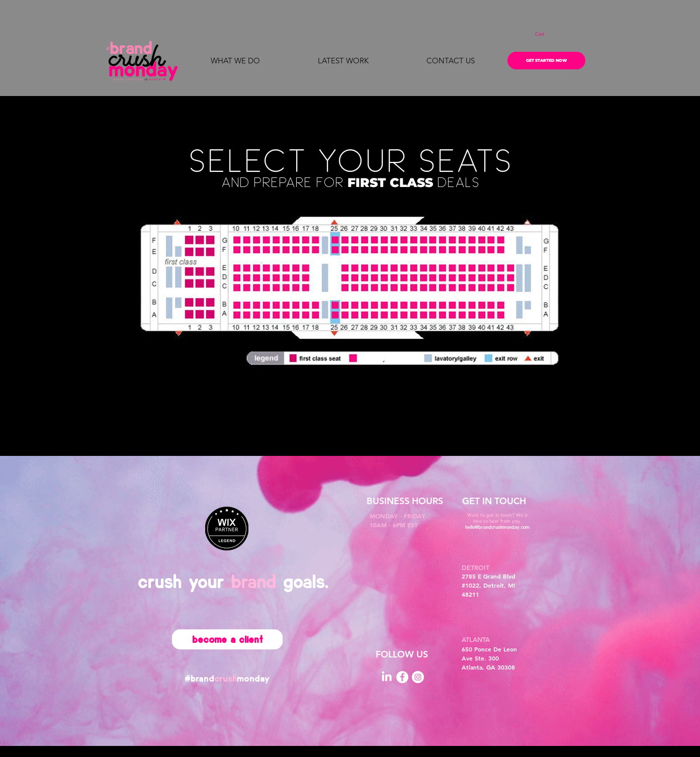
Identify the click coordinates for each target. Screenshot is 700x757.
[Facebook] (402, 677)
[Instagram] (418, 677)
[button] (546, 34)
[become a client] (227, 639)
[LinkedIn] (387, 677)
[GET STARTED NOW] (546, 61)
